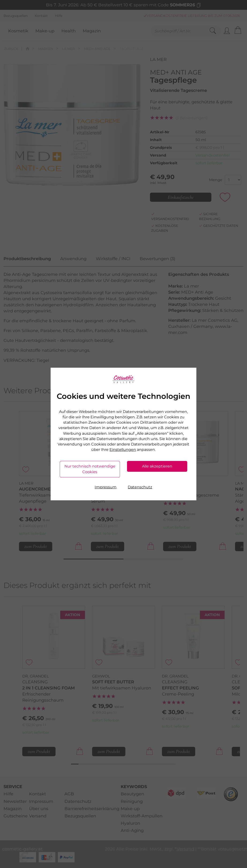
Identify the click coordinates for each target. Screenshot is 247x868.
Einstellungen (123, 450)
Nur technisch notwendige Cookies (90, 469)
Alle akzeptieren (157, 466)
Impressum (106, 487)
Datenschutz (140, 487)
